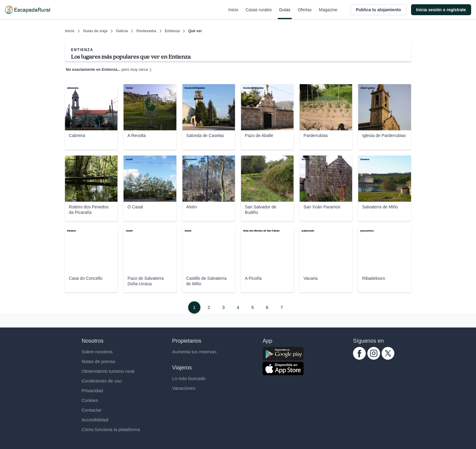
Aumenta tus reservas (194, 352)
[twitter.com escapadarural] (388, 358)
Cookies (90, 400)
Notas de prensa (98, 361)
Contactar (92, 410)
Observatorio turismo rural (108, 371)
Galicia (122, 31)
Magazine (328, 13)
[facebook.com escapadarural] (359, 358)
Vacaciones (184, 388)
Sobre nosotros (97, 352)
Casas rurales (259, 13)
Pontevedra (146, 31)
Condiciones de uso (102, 381)
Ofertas (305, 13)
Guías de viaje (95, 31)
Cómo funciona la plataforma (111, 429)
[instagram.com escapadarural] (374, 358)
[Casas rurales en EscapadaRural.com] (27, 10)
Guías (285, 13)
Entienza (172, 31)
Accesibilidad (95, 420)
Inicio (233, 13)
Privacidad (92, 391)
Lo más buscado (189, 378)
